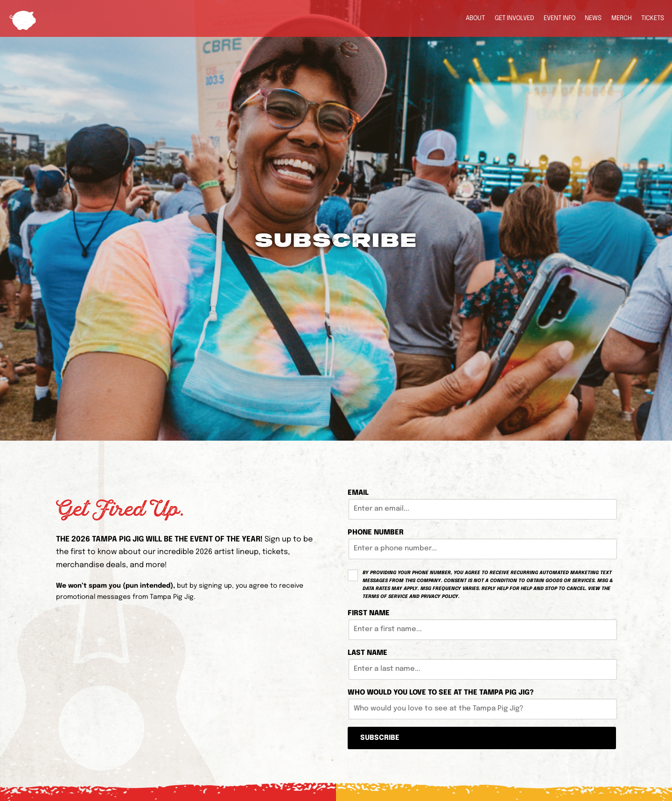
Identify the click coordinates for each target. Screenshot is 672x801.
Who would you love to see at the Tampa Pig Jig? (441, 693)
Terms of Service (385, 597)
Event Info (560, 18)
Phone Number (376, 533)
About (475, 18)
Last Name (367, 653)
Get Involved (514, 18)
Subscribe (380, 738)
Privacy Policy (440, 597)
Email (358, 493)
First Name (369, 613)
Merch (622, 18)
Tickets (653, 18)
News (593, 18)
